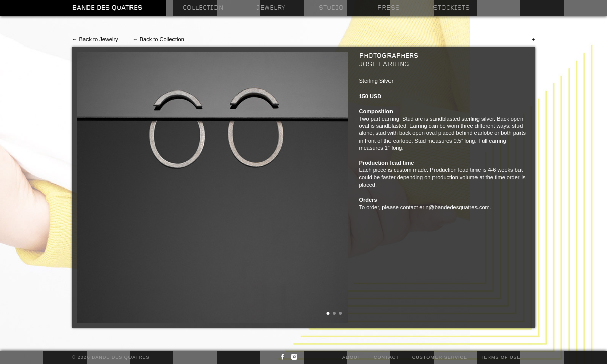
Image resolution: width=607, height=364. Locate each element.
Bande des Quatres (107, 8)
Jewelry (271, 8)
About (352, 357)
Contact (386, 357)
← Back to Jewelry (95, 39)
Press (388, 8)
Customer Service (440, 357)
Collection (203, 8)
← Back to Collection (158, 39)
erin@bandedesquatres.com (454, 207)
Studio (331, 8)
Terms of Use (501, 357)
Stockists (451, 8)
